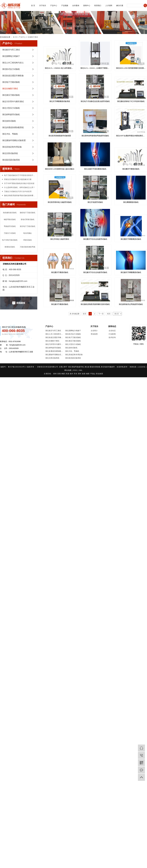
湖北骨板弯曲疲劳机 (76, 367)
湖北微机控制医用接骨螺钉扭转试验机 (95, 304)
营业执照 (94, 334)
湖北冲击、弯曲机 (10, 134)
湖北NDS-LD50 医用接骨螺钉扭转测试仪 (131, 68)
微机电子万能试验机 (28, 213)
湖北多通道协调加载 (92, 367)
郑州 (55, 374)
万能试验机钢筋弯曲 (28, 247)
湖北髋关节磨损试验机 (131, 169)
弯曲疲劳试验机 (10, 226)
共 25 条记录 (75, 314)
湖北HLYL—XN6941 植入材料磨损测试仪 (60, 68)
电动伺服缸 (28, 233)
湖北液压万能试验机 (11, 95)
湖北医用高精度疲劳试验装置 (60, 136)
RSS (75, 370)
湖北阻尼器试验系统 (11, 160)
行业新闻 (112, 334)
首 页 (33, 6)
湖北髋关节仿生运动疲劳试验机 (95, 239)
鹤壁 (64, 374)
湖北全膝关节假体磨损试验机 (95, 169)
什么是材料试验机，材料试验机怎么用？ (19, 187)
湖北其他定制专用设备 (12, 147)
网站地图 (68, 370)
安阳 (59, 374)
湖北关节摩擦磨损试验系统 (60, 101)
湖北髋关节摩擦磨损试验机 (131, 239)
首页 (85, 314)
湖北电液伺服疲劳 (108, 367)
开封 (76, 374)
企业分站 (142, 367)
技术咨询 (112, 337)
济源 (68, 374)
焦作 (72, 374)
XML (81, 370)
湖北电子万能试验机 (11, 82)
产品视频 (65, 6)
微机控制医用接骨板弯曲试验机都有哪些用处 (20, 195)
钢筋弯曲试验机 (10, 219)
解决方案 (120, 6)
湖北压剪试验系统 (10, 153)
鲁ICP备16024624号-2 (17, 367)
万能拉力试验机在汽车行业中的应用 (18, 191)
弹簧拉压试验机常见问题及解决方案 (18, 179)
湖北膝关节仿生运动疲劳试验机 (95, 272)
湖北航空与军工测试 (11, 50)
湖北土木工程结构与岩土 (13, 63)
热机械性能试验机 (10, 213)
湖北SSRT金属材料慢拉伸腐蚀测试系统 (131, 136)
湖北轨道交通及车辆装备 (13, 76)
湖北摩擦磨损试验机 (131, 202)
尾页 (109, 314)
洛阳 (84, 374)
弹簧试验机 (28, 240)
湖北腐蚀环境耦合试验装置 (14, 140)
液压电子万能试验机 (28, 226)
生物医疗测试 (33, 37)
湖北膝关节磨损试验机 (60, 304)
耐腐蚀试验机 (10, 247)
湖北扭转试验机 (9, 121)
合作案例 (76, 6)
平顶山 (93, 374)
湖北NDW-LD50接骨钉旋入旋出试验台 (60, 169)
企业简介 (94, 331)
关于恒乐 (43, 6)
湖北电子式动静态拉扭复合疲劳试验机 (95, 101)
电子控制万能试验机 (10, 240)
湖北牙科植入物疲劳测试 (60, 239)
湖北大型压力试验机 (11, 108)
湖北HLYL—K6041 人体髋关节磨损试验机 (95, 68)
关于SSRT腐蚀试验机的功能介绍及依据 (19, 183)
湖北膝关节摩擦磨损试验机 (131, 272)
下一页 (101, 314)
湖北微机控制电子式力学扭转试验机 (131, 101)
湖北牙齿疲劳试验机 (95, 202)
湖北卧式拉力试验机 (11, 69)
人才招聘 (109, 6)
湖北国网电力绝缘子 (11, 56)
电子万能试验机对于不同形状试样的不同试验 (20, 175)
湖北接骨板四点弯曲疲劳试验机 (131, 304)
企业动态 (112, 331)
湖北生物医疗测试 (10, 89)
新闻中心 (87, 6)
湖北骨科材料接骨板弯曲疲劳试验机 (95, 136)
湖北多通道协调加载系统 (13, 127)
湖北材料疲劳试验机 (11, 114)
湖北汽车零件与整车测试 (13, 102)
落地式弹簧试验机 (28, 219)
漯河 (80, 374)
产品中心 (54, 6)
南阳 (88, 374)
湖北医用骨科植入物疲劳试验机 (60, 202)
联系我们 (98, 6)
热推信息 (133, 367)
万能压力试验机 (10, 233)
